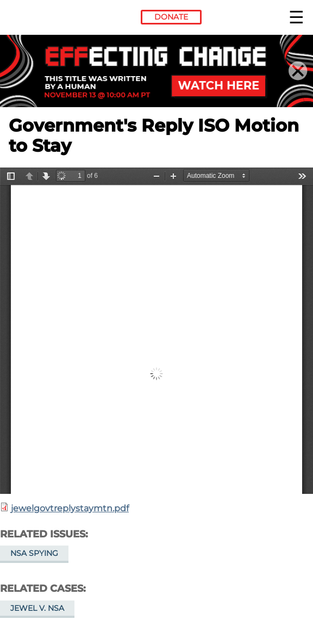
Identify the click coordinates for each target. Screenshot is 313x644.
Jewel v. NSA (37, 608)
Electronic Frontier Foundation (38, 19)
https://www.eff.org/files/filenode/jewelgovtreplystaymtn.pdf (156, 331)
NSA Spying (34, 553)
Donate (171, 17)
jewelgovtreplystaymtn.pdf (70, 508)
